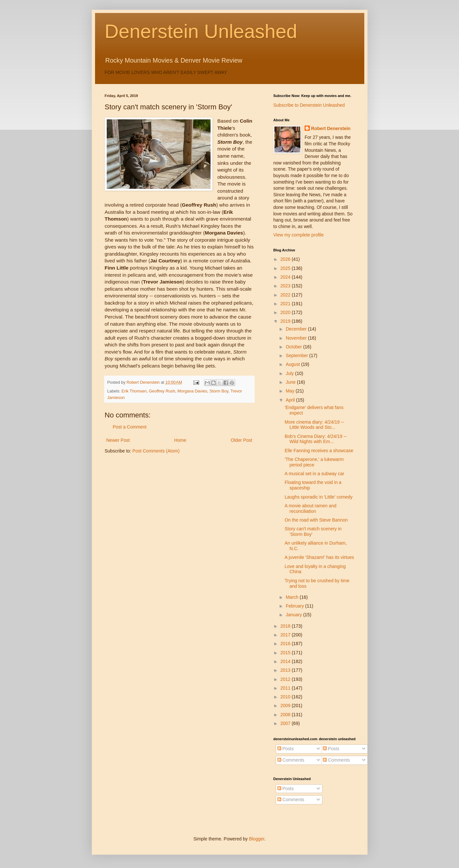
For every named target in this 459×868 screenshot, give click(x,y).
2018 (286, 626)
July (290, 373)
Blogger (256, 839)
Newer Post (118, 440)
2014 (286, 661)
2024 (286, 277)
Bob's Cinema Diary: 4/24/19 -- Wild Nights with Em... (315, 439)
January (295, 615)
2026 (286, 259)
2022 (286, 295)
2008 (286, 715)
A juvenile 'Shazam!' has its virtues (319, 557)
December (297, 329)
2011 (286, 688)
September (297, 356)
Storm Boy (219, 391)
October (295, 347)
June (291, 382)
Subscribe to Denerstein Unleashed (309, 105)
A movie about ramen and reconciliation (310, 508)
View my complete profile (299, 235)
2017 (286, 635)
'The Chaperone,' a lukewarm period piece (314, 462)
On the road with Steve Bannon (316, 520)
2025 (286, 268)
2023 (286, 286)
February (296, 606)
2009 (286, 705)
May (291, 391)
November (297, 338)
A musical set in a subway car (314, 474)
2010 (286, 697)
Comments (291, 760)
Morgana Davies (192, 391)
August (293, 364)
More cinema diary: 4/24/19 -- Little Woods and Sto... (314, 425)
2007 (286, 723)
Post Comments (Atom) (156, 451)
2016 (286, 644)
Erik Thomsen (134, 391)
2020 (286, 312)
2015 (286, 653)
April (291, 400)
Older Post (241, 440)
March (293, 597)
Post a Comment (130, 427)
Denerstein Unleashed (201, 31)
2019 (286, 321)
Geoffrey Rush (162, 391)
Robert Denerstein (331, 128)
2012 (286, 679)
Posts (286, 749)
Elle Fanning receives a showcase (319, 451)
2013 (286, 670)
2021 (286, 304)
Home (180, 440)
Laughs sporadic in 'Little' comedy (318, 497)
